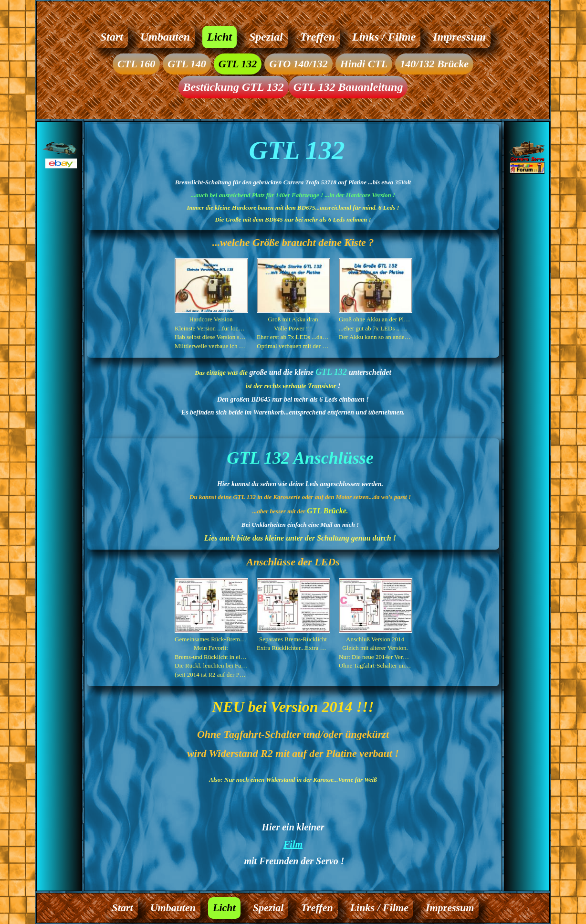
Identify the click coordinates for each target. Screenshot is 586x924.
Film (293, 844)
